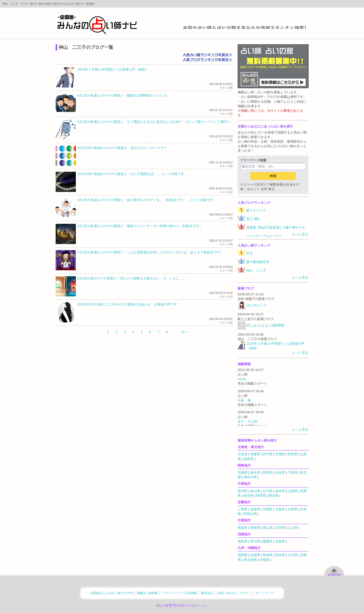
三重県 (243, 509)
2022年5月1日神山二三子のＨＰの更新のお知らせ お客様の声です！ (129, 304)
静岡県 (261, 496)
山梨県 (293, 491)
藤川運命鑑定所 (258, 262)
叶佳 (249, 253)
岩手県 (268, 454)
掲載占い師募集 (147, 593)
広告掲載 (191, 593)
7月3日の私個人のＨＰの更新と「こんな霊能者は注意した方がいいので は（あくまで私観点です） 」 (152, 252)
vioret (242, 379)
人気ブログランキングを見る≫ (207, 59)
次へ (184, 332)
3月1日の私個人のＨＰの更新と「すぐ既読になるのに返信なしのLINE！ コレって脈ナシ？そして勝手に (154, 122)
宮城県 (280, 454)
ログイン (245, 593)
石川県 (268, 491)
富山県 (255, 491)
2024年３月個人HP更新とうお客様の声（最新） (113, 69)
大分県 (293, 555)
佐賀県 (255, 555)
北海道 (243, 454)
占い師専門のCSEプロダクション (183, 606)
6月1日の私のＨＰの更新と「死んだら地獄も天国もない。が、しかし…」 (132, 278)
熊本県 (280, 555)
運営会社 (207, 593)
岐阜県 (249, 496)
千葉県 (293, 473)
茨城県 (243, 473)
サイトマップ (265, 593)
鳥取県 (243, 528)
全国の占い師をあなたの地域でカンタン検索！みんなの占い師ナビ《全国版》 (97, 24)
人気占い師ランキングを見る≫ (207, 54)
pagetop (334, 574)
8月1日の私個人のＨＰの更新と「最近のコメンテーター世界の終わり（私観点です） (140, 226)
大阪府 (280, 509)
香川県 (255, 541)
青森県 (255, 454)
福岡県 (243, 555)
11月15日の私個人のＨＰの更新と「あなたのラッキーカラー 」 (124, 148)
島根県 (255, 528)
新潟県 (243, 491)
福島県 (249, 459)
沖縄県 (264, 560)
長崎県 (268, 555)
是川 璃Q (253, 219)
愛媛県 (268, 541)
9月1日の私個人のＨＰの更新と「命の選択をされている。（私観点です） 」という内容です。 (147, 200)
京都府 (268, 509)
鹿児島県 (250, 560)
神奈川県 (250, 477)
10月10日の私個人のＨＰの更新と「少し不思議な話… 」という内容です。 (132, 174)
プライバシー (171, 593)
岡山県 (268, 528)
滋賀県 (255, 509)
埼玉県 (280, 473)
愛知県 (274, 496)
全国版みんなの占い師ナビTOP (111, 593)
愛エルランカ (256, 210)
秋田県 (293, 454)
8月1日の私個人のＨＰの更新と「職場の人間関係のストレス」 (123, 95)
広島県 (280, 528)
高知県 (280, 541)
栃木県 (255, 473)
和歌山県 (250, 514)
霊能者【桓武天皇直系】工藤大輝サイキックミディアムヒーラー (276, 232)
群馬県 (268, 473)
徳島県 (243, 541)
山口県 (293, 528)
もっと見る (300, 234)
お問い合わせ (226, 593)
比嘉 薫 (244, 400)
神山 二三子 (256, 270)
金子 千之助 (247, 421)
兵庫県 (293, 509)
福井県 (280, 491)
